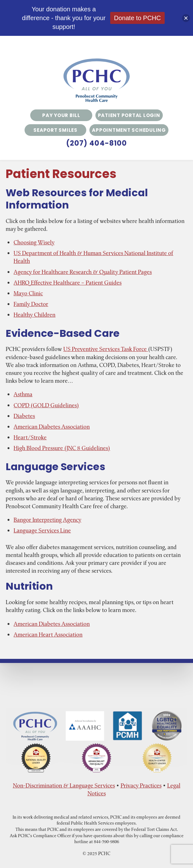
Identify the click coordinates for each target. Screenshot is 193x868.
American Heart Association (48, 634)
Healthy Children (34, 315)
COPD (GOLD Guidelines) (46, 405)
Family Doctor (31, 304)
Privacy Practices (141, 785)
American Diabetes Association (52, 427)
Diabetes (24, 416)
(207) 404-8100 (96, 143)
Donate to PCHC (137, 18)
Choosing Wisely (34, 242)
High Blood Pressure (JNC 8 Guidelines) (62, 448)
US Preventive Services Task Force (106, 349)
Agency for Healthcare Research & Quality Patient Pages (83, 272)
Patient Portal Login (129, 115)
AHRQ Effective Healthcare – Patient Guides (68, 283)
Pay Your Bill (61, 115)
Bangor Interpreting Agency (47, 520)
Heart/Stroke (30, 437)
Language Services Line (42, 530)
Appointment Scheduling (129, 130)
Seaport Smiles (55, 130)
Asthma (23, 394)
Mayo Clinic (28, 293)
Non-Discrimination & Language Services (64, 785)
